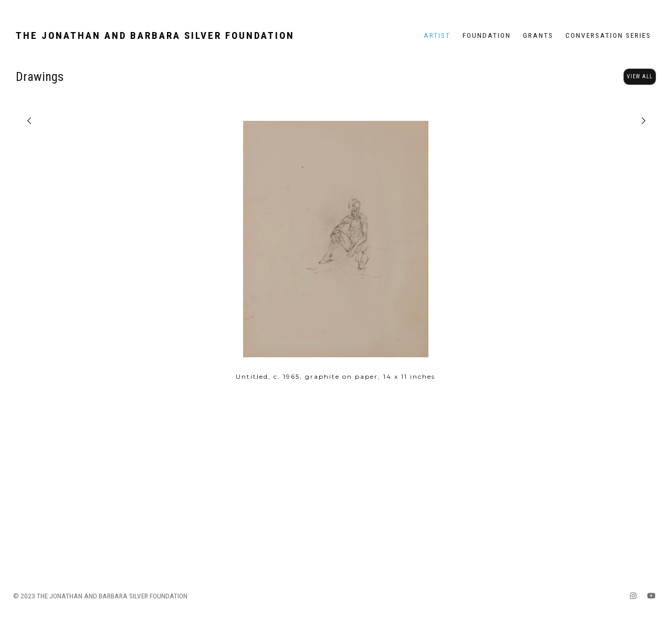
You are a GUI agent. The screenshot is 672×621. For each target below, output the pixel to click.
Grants (538, 35)
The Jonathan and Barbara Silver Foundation (155, 35)
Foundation (487, 35)
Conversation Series (608, 35)
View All (640, 76)
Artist (437, 35)
